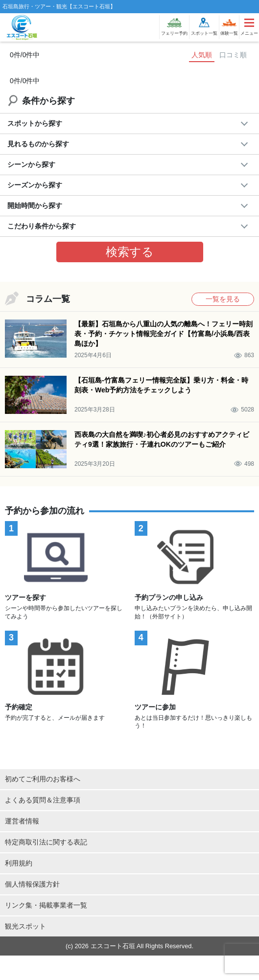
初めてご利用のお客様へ (43, 779)
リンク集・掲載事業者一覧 (46, 905)
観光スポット (25, 926)
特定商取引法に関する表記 (46, 842)
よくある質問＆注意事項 (43, 800)
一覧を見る (223, 299)
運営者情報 (22, 821)
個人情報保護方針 (32, 884)
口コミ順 (233, 55)
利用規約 (19, 863)
